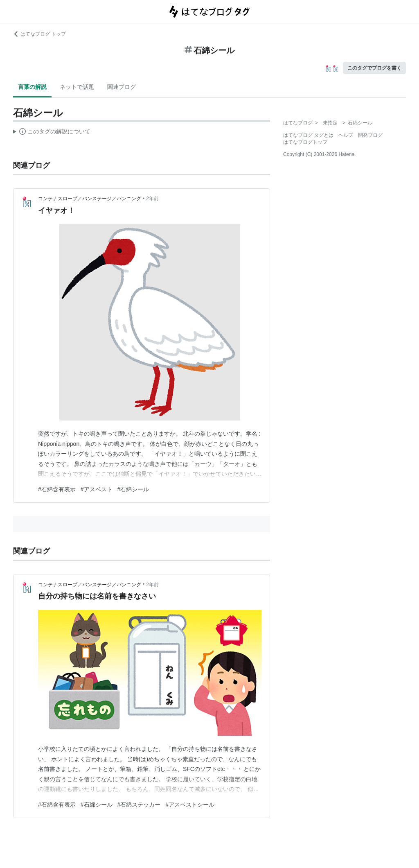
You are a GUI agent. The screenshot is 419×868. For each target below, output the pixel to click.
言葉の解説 (32, 87)
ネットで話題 (77, 87)
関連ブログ (122, 87)
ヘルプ (346, 135)
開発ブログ (370, 135)
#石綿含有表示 (57, 489)
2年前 (152, 199)
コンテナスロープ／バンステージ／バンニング (90, 199)
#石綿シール (133, 489)
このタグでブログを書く (374, 68)
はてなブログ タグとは (308, 135)
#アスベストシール (190, 805)
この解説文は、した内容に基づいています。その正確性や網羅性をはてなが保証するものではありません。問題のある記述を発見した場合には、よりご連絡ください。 (52, 133)
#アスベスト (97, 489)
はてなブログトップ (305, 142)
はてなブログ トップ (39, 34)
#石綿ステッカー (139, 805)
